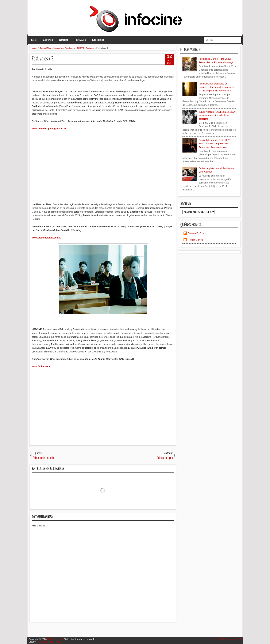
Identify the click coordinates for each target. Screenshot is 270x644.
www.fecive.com (41, 366)
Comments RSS (233, 639)
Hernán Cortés (195, 240)
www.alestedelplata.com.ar (47, 238)
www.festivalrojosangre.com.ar (49, 129)
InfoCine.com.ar (56, 639)
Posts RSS (217, 639)
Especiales (98, 40)
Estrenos (48, 40)
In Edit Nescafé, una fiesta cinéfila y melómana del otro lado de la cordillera (217, 115)
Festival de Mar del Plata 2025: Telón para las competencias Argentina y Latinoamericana (215, 144)
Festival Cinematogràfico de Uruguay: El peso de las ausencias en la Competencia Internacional (217, 87)
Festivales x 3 (43, 59)
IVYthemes (43, 642)
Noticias (64, 40)
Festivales (80, 40)
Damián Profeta (196, 233)
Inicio (34, 40)
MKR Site (55, 642)
